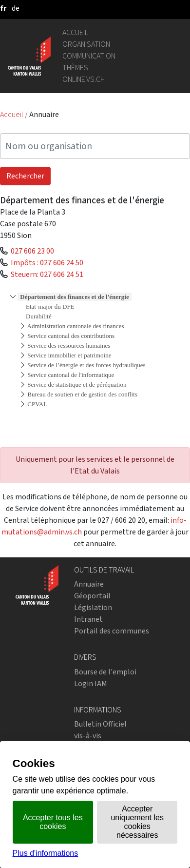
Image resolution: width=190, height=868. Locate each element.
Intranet (88, 619)
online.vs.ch (84, 79)
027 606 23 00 (32, 251)
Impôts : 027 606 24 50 (47, 263)
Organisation (86, 44)
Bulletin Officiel (100, 724)
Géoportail (92, 596)
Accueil (75, 32)
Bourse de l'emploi (105, 672)
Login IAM (91, 683)
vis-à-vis (88, 736)
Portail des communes (112, 631)
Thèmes (75, 68)
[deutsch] (16, 8)
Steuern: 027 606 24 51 (47, 274)
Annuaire (89, 584)
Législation (93, 607)
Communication (89, 56)
